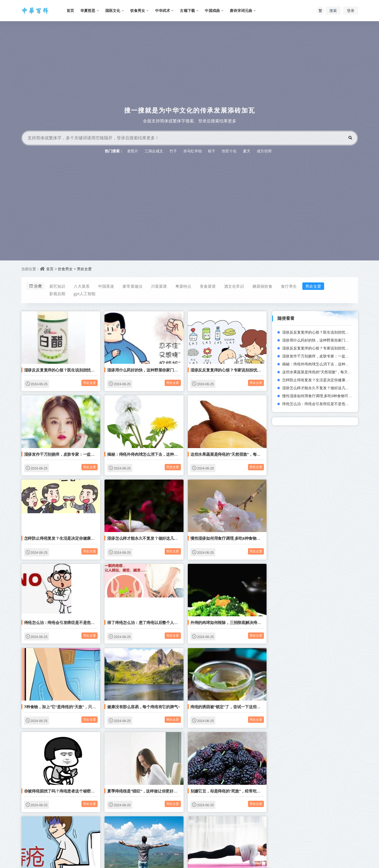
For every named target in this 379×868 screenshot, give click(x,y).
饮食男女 (65, 269)
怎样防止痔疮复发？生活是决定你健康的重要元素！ (69, 538)
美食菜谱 (208, 286)
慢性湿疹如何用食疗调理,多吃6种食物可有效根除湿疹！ (239, 538)
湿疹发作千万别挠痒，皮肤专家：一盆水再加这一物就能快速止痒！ (83, 454)
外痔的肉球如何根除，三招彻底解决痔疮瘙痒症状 (234, 622)
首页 (50, 269)
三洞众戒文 (154, 151)
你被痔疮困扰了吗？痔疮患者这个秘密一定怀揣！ (67, 791)
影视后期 (57, 294)
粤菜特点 (183, 286)
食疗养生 (289, 286)
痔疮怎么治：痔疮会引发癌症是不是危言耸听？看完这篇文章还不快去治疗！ (91, 622)
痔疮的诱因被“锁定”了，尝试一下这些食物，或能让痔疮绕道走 (245, 707)
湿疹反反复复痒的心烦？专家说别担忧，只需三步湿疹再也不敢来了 (249, 370)
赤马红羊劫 (193, 151)
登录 (351, 10)
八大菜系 (82, 286)
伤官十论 (229, 151)
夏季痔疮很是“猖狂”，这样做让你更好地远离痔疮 (150, 791)
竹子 (173, 151)
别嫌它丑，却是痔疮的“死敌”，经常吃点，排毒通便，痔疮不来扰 (247, 791)
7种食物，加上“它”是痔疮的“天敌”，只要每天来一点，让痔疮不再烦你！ (88, 707)
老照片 (133, 151)
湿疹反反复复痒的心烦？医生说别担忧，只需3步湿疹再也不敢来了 (82, 370)
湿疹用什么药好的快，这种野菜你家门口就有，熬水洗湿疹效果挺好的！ (170, 370)
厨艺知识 (57, 286)
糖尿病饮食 (262, 286)
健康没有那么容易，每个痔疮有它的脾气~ (144, 707)
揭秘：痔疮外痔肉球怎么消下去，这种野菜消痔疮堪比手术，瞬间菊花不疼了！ (176, 454)
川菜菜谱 (159, 286)
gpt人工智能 (85, 294)
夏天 (247, 151)
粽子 (212, 151)
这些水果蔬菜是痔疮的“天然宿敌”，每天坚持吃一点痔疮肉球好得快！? (252, 454)
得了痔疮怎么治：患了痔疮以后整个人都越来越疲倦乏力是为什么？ (166, 622)
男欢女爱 (84, 269)
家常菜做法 (132, 286)
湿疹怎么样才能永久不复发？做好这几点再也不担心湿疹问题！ (162, 538)
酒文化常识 (234, 286)
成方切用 (264, 151)
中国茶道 (106, 286)
